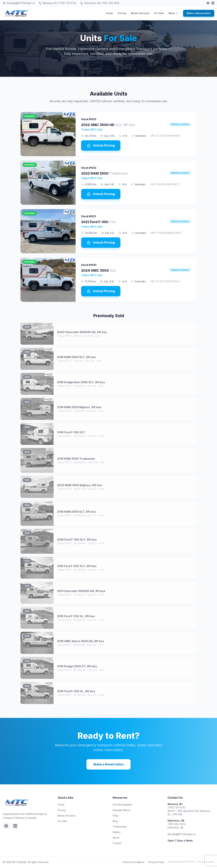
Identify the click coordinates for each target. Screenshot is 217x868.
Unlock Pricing (101, 145)
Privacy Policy (156, 862)
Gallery (117, 832)
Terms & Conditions (133, 862)
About (116, 838)
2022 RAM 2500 (104, 173)
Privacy (202, 862)
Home (110, 13)
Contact (117, 843)
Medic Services (140, 13)
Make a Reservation (199, 13)
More (173, 13)
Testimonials (120, 827)
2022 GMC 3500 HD (108, 125)
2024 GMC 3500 (99, 270)
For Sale (159, 13)
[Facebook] (208, 3)
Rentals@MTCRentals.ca (19, 3)
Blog (115, 821)
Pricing (122, 13)
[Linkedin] (213, 3)
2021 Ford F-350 (98, 222)
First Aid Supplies (122, 805)
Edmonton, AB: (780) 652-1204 (100, 3)
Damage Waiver (122, 810)
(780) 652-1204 (177, 824)
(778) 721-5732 (176, 807)
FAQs (116, 816)
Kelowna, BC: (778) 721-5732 (57, 3)
